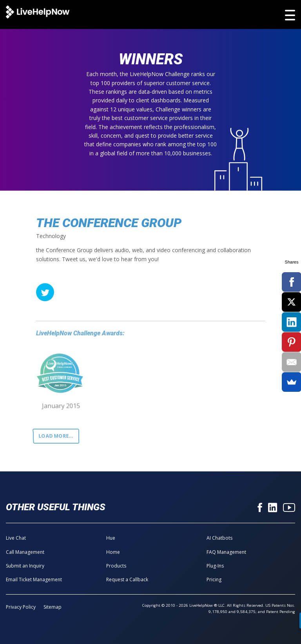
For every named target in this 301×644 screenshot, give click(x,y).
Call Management (25, 552)
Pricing (214, 579)
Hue (111, 538)
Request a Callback (127, 579)
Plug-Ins (215, 566)
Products (116, 566)
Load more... (56, 436)
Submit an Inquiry (25, 566)
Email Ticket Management (34, 579)
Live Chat (16, 538)
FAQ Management (226, 552)
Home (113, 552)
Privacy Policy (21, 607)
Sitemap (53, 607)
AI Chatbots (219, 538)
